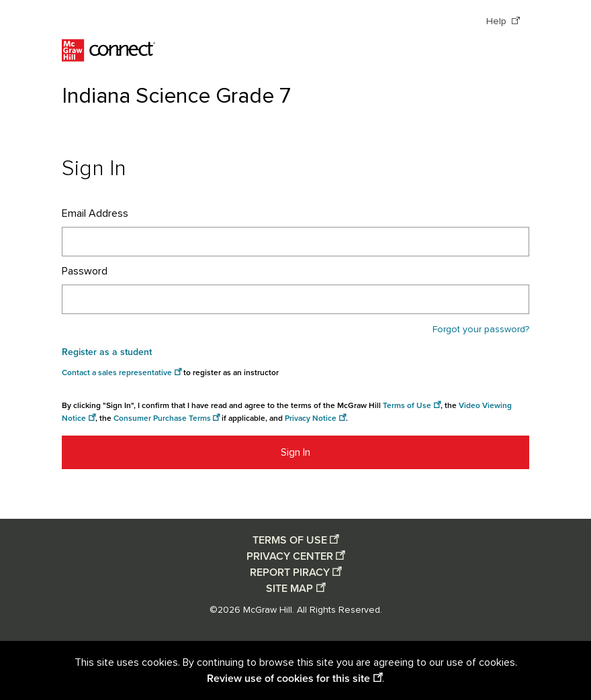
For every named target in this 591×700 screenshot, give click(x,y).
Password (85, 271)
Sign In (295, 452)
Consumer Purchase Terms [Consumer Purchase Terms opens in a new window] (162, 418)
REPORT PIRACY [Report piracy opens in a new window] (290, 572)
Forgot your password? (481, 330)
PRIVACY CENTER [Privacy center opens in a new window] (290, 556)
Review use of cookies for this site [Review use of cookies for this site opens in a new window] (288, 679)
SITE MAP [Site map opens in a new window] (289, 589)
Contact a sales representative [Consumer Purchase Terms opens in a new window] (117, 373)
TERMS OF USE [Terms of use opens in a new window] (290, 540)
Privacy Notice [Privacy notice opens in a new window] (311, 418)
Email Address (95, 213)
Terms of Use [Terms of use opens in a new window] (407, 406)
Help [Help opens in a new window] (498, 21)
